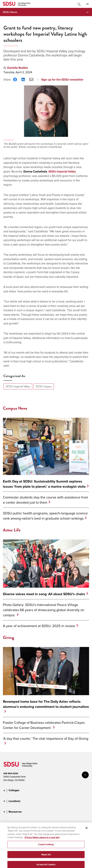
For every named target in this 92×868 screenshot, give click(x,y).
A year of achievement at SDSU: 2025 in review (39, 626)
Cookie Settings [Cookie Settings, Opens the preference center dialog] (46, 848)
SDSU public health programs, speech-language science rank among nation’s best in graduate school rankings (45, 516)
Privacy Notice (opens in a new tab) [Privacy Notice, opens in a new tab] (42, 841)
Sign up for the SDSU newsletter (62, 80)
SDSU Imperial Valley (62, 172)
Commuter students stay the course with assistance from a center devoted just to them (45, 500)
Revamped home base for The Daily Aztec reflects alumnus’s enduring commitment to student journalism (46, 704)
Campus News (15, 408)
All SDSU (87, 4)
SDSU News (10, 12)
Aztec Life (12, 530)
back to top (85, 775)
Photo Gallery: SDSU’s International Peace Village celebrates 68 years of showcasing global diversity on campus (44, 610)
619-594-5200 (11, 773)
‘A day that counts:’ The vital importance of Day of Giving (46, 738)
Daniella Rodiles (18, 68)
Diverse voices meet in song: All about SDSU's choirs (44, 594)
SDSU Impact (44, 386)
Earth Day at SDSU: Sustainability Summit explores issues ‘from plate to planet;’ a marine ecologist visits (44, 484)
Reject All (46, 858)
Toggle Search (79, 4)
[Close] (86, 831)
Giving (9, 637)
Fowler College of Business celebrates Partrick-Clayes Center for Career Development (44, 725)
